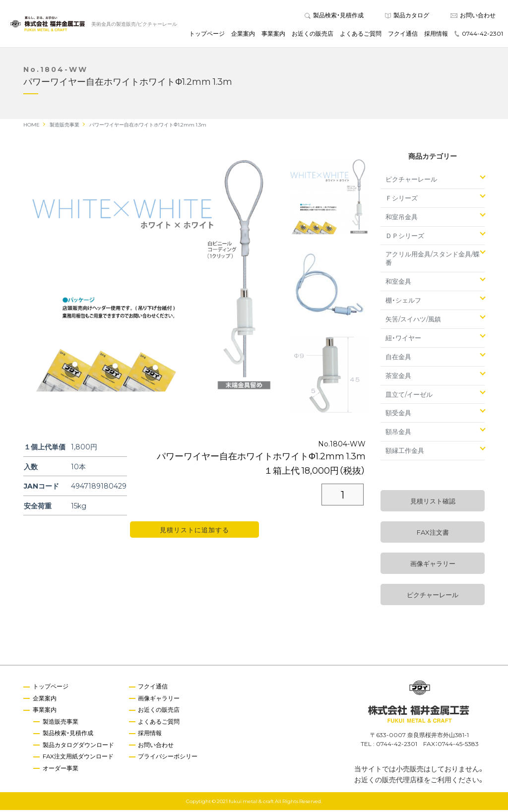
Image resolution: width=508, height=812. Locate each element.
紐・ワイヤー (403, 340)
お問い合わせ (473, 16)
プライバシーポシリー (169, 759)
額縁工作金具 (405, 453)
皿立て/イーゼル (409, 396)
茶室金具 (398, 377)
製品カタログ (407, 16)
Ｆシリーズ (402, 200)
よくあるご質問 (361, 34)
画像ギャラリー (433, 566)
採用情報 (436, 34)
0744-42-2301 (479, 34)
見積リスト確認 (433, 503)
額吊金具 (398, 434)
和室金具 (398, 283)
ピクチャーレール (411, 181)
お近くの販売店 (313, 34)
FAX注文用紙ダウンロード (79, 759)
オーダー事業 (61, 771)
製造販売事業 (61, 724)
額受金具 (398, 415)
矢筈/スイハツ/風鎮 (413, 321)
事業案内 (273, 34)
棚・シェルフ (403, 302)
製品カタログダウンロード (79, 748)
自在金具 (398, 358)
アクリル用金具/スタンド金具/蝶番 (433, 260)
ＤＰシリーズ (405, 237)
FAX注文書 (433, 534)
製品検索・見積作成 (334, 16)
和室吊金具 (402, 219)
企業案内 (243, 34)
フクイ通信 (403, 34)
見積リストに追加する (194, 532)
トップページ (207, 34)
